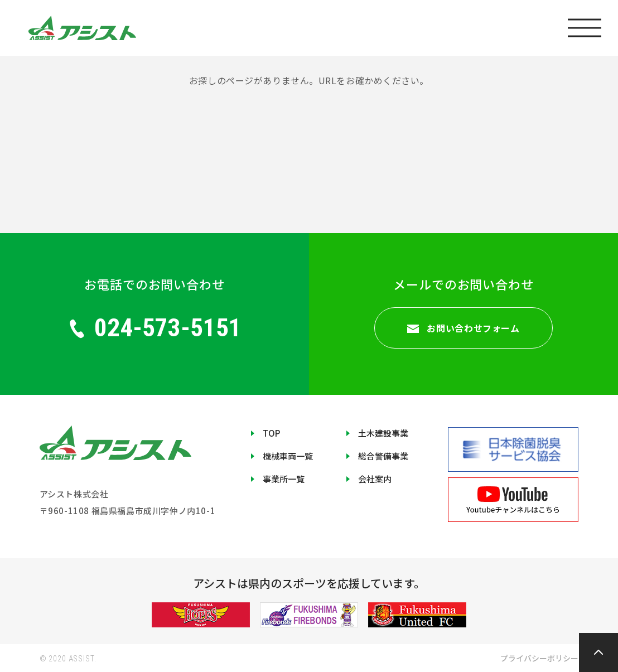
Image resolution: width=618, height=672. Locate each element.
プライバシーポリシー (539, 658)
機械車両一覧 (288, 456)
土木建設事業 (383, 433)
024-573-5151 (155, 328)
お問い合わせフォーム (463, 328)
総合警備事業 (383, 456)
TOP (271, 433)
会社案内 (375, 479)
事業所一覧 (284, 479)
